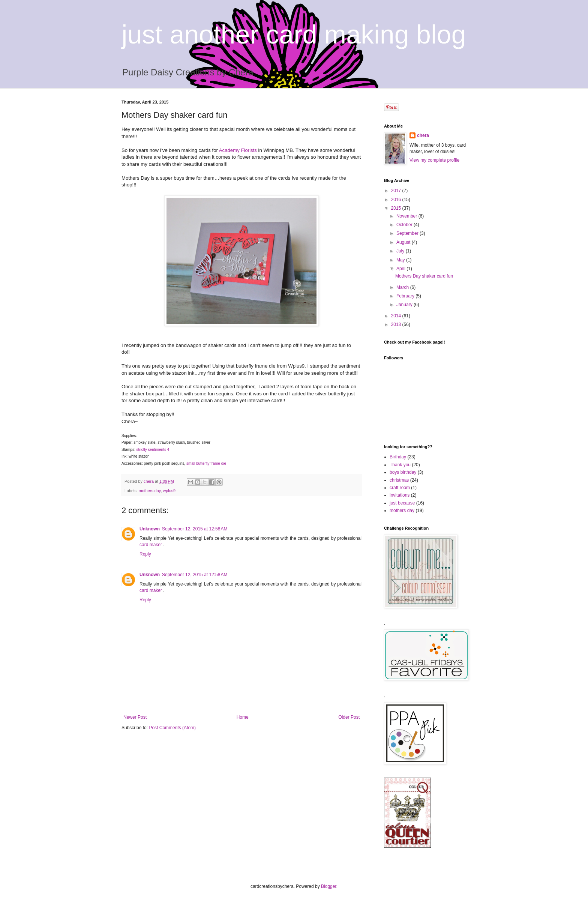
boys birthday (403, 472)
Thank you (400, 465)
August (404, 242)
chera (423, 135)
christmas (399, 480)
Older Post (349, 717)
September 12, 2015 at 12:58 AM (195, 529)
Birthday (398, 457)
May (401, 260)
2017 (397, 191)
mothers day (150, 491)
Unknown (150, 529)
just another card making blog (294, 35)
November (407, 216)
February (406, 296)
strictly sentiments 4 (153, 450)
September (408, 233)
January (405, 305)
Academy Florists (238, 150)
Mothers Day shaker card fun (424, 276)
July (401, 251)
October (405, 225)
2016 (397, 200)
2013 (397, 324)
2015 (397, 208)
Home (243, 717)
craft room (400, 488)
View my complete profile (434, 160)
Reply (145, 554)
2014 (397, 316)
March (403, 287)
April (401, 269)
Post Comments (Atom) (172, 728)
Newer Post (135, 717)
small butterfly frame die (206, 463)
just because (402, 503)
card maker (151, 545)
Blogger (329, 886)
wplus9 (169, 491)
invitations (400, 495)
